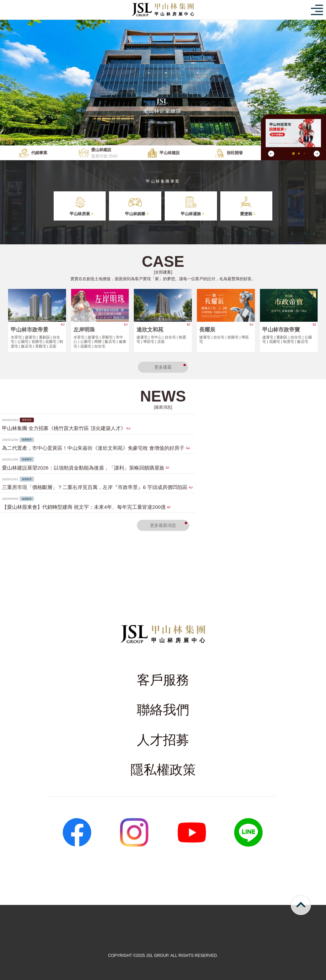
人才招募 (163, 740)
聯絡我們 (163, 710)
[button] (316, 154)
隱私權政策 (163, 770)
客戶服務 (163, 680)
